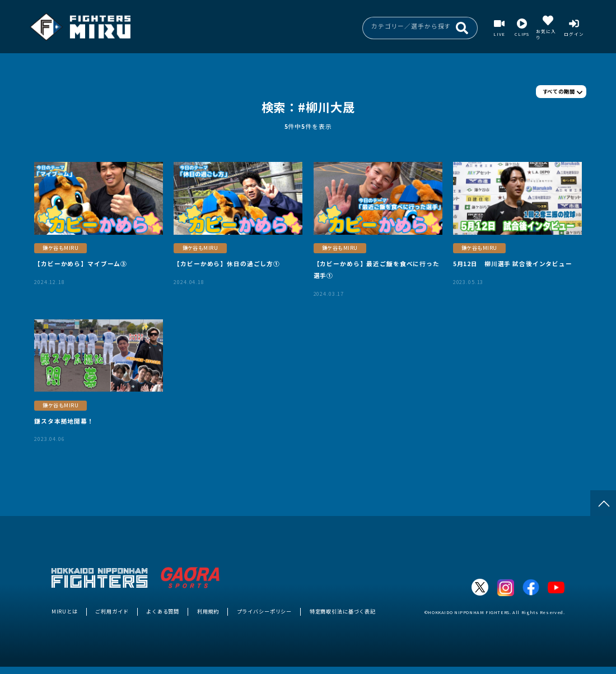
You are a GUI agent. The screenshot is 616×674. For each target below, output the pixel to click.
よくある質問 (163, 611)
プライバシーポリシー (265, 611)
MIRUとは (65, 611)
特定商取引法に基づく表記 (343, 611)
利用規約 (208, 611)
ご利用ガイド (112, 611)
